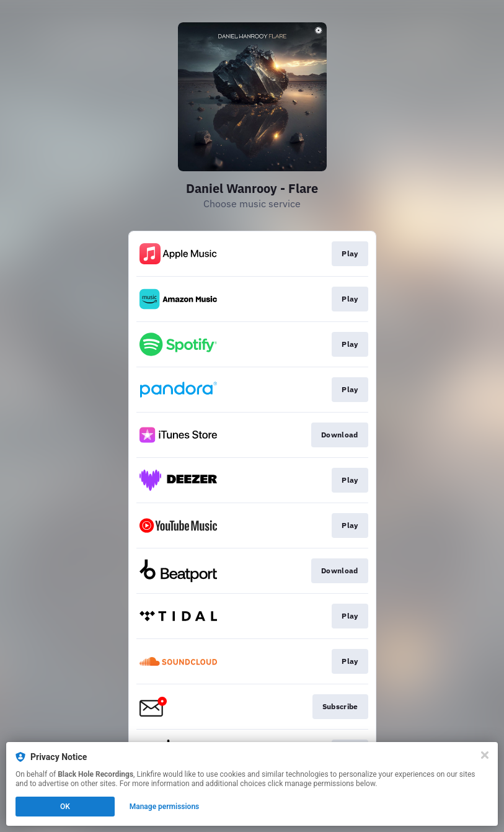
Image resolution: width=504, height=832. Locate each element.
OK (65, 807)
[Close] (485, 755)
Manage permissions (165, 807)
